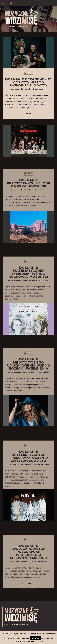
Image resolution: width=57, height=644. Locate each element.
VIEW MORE (28, 589)
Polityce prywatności (12, 638)
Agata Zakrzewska (23, 89)
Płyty (29, 73)
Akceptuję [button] (35, 638)
